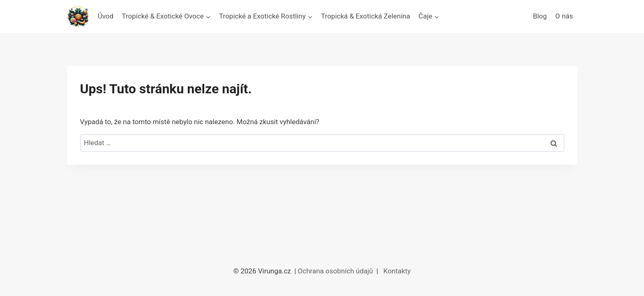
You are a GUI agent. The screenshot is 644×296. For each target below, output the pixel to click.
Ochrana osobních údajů (336, 271)
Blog (540, 16)
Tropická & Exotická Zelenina (366, 16)
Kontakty (397, 271)
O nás (564, 16)
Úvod (106, 16)
